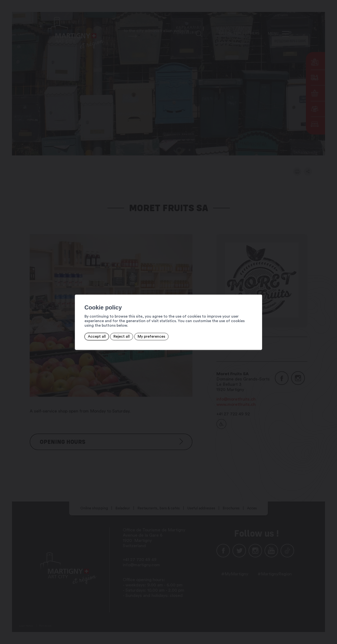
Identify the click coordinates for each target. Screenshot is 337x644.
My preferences (144, 334)
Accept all (89, 334)
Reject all (114, 334)
